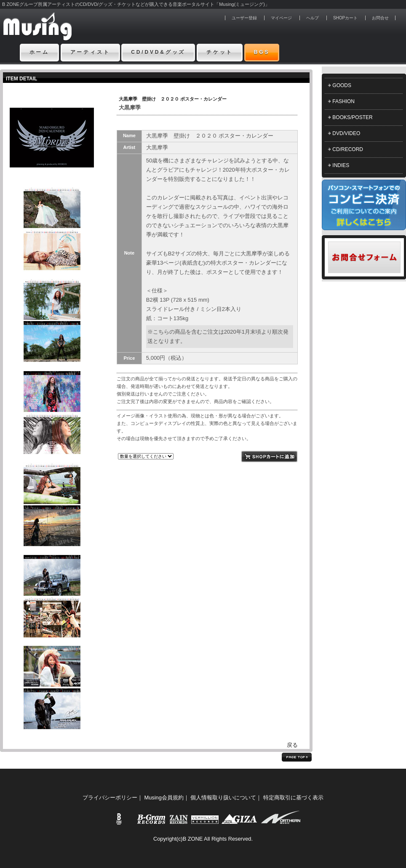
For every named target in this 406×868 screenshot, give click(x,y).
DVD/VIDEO (346, 133)
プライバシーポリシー (110, 798)
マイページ (281, 18)
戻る (292, 745)
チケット (220, 52)
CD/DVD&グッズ (158, 52)
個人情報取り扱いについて (223, 798)
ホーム (40, 52)
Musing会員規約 (164, 798)
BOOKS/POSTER (352, 117)
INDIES (341, 165)
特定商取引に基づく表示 (293, 798)
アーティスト (90, 52)
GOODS (342, 85)
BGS (262, 52)
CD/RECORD (348, 149)
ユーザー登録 (244, 18)
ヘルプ (313, 18)
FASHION (343, 101)
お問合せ (380, 18)
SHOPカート (345, 18)
